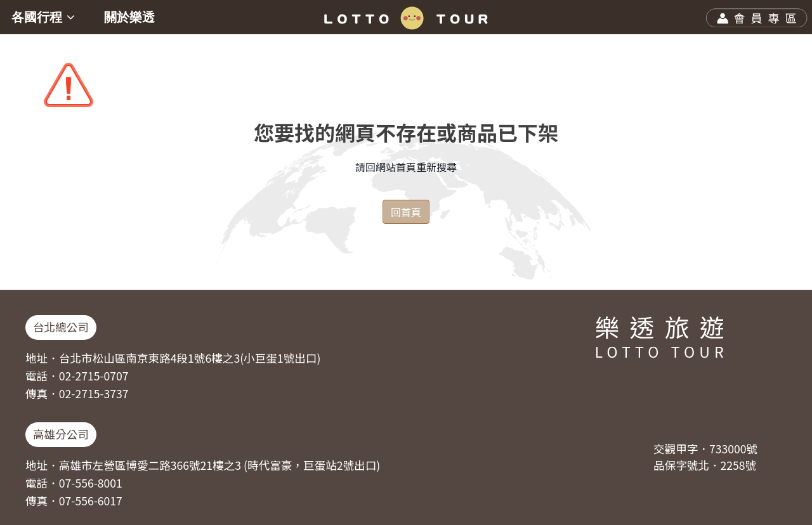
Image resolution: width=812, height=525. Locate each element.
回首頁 (406, 212)
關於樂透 (129, 17)
